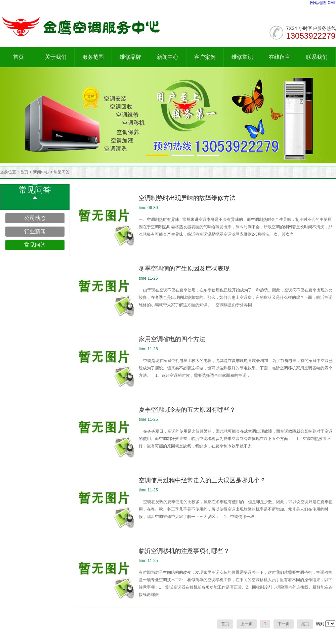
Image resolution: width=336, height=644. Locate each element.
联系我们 (317, 57)
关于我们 (56, 57)
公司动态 (35, 218)
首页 (18, 57)
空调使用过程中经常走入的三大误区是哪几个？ (202, 480)
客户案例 (205, 57)
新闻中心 (168, 57)
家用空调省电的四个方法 (172, 339)
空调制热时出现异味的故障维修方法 (187, 198)
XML (332, 3)
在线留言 (280, 57)
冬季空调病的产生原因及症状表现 (184, 269)
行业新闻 (35, 231)
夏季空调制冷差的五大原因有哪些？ (187, 410)
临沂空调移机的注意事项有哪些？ (184, 551)
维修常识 (242, 57)
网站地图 (318, 3)
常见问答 (61, 172)
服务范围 (93, 57)
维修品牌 (130, 57)
